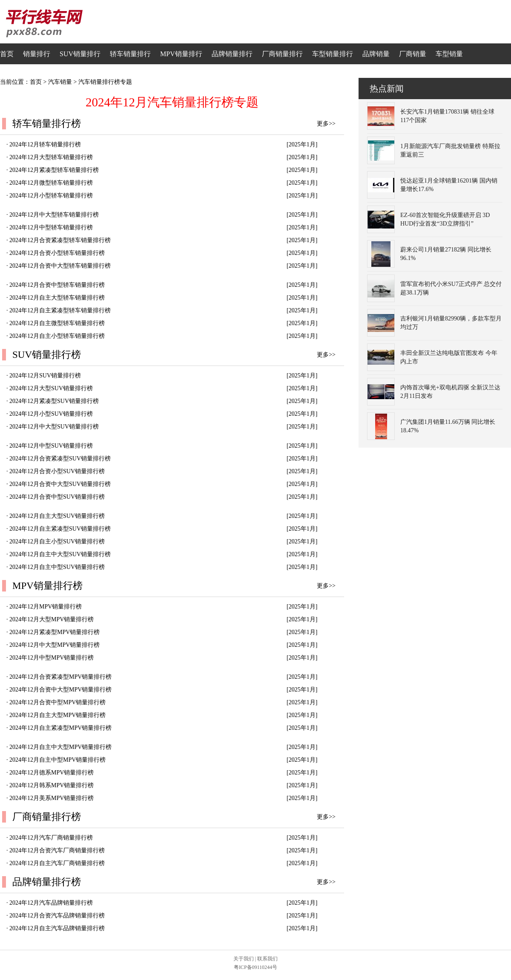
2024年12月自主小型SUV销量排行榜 (57, 541)
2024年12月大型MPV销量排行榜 (52, 619)
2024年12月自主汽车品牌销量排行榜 (57, 928)
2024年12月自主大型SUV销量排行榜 (57, 516)
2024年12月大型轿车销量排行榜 (51, 157)
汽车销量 (60, 82)
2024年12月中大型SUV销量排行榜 (54, 427)
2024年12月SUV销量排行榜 (45, 376)
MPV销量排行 (181, 54)
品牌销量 (376, 54)
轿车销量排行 (130, 54)
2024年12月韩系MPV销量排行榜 (52, 785)
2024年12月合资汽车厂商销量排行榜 (57, 850)
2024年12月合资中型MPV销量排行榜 (57, 702)
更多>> (326, 124)
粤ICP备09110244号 (255, 967)
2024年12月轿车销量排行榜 (45, 144)
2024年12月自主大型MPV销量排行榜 (57, 715)
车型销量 (449, 54)
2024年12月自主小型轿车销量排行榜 (57, 336)
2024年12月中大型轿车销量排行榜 (54, 215)
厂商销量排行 (282, 54)
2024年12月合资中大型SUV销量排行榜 (60, 484)
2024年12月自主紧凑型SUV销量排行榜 (60, 529)
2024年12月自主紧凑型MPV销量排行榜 (60, 728)
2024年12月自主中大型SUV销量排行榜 (60, 554)
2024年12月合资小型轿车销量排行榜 (57, 253)
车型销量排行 (333, 54)
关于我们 (244, 959)
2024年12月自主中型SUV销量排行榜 (57, 567)
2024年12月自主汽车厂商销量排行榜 (57, 863)
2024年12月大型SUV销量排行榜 (51, 388)
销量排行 (37, 54)
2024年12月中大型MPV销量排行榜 (55, 645)
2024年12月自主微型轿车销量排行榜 (57, 323)
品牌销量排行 (232, 54)
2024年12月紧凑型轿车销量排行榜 (54, 170)
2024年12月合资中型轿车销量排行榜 (57, 285)
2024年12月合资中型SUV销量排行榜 (57, 497)
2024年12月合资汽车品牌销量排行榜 (57, 916)
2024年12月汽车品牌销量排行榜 (51, 903)
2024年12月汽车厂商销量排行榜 (51, 838)
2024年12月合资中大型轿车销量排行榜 (60, 266)
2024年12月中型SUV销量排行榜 (51, 446)
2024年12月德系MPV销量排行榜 (52, 773)
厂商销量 (413, 54)
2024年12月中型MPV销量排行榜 (52, 658)
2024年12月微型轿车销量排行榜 (51, 183)
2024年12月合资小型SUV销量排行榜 (57, 471)
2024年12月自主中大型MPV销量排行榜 (60, 747)
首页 (7, 54)
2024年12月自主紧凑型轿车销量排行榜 (60, 310)
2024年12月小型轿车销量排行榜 (51, 196)
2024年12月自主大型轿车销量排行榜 (57, 298)
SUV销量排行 (80, 54)
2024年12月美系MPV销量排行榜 (52, 798)
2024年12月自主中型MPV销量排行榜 (57, 760)
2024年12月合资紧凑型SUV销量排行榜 (60, 459)
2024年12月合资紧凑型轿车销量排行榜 (60, 240)
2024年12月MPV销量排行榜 (46, 607)
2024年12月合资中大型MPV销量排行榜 (60, 690)
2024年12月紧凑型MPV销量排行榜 (55, 632)
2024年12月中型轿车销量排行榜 (51, 227)
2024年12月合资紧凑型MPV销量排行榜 (60, 677)
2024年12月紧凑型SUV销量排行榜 (54, 401)
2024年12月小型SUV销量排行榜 (51, 414)
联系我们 (267, 959)
